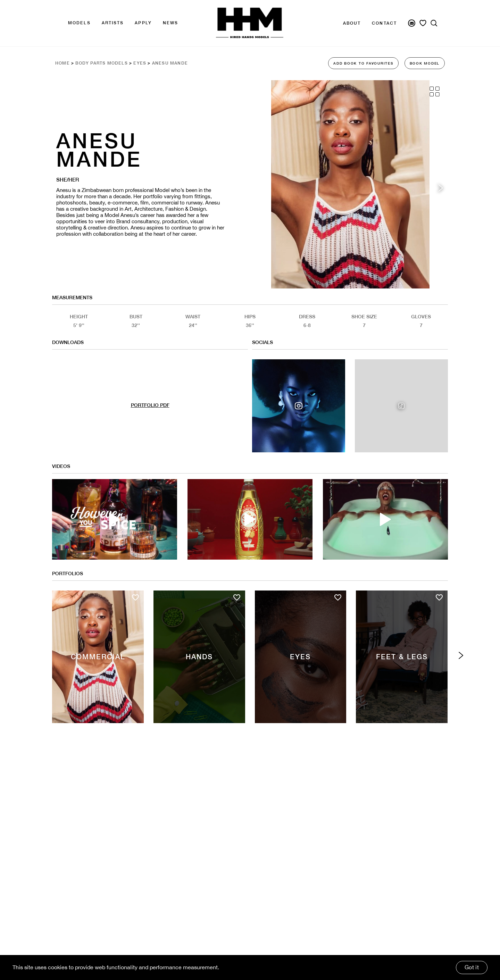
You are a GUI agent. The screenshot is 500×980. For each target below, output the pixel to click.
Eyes (140, 63)
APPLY (143, 23)
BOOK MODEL (425, 63)
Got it (472, 967)
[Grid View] (435, 91)
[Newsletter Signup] (412, 23)
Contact (384, 23)
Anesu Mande (170, 63)
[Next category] (461, 656)
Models (79, 23)
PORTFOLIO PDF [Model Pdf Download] (150, 405)
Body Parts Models (101, 63)
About (352, 23)
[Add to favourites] (135, 597)
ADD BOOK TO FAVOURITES (363, 63)
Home (62, 63)
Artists (113, 23)
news (170, 23)
